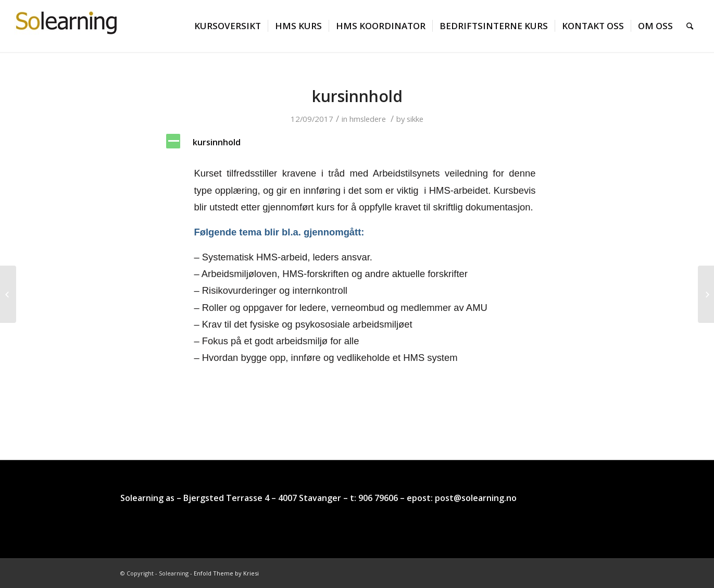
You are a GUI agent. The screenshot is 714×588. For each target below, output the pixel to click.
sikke (415, 119)
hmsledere (368, 119)
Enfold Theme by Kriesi (226, 573)
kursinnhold (357, 96)
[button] (357, 142)
